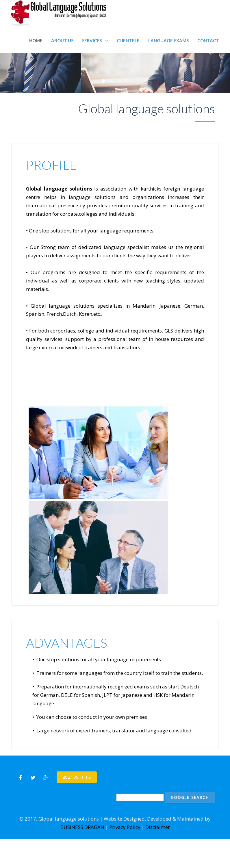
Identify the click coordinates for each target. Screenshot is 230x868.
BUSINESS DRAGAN (82, 827)
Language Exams (168, 40)
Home (36, 40)
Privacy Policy (125, 827)
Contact (208, 40)
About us (62, 40)
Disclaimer (158, 827)
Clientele (128, 40)
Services (95, 40)
